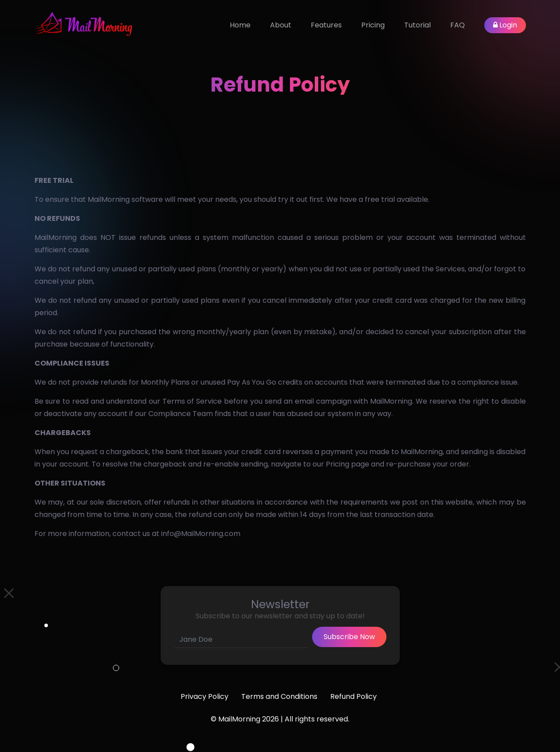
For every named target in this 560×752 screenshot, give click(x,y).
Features (326, 25)
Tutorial (417, 25)
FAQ (458, 25)
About (281, 25)
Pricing (373, 25)
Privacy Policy (205, 696)
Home (240, 25)
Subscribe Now (349, 637)
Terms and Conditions (279, 696)
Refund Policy (353, 696)
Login (505, 25)
